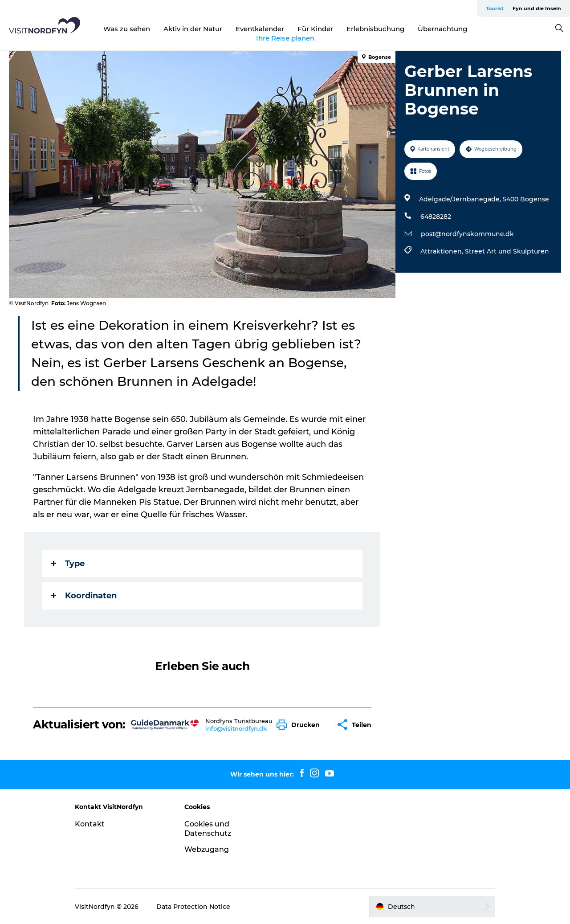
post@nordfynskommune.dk (467, 234)
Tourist (495, 8)
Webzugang (207, 849)
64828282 (436, 217)
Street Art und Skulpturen (507, 251)
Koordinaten (84, 596)
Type (68, 564)
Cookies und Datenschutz (208, 829)
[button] (300, 725)
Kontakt (90, 824)
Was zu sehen (127, 29)
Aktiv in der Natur (193, 29)
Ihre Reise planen (285, 38)
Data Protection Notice (193, 907)
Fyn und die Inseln (537, 8)
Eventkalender (260, 29)
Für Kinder (315, 29)
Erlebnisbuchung (375, 29)
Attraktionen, (443, 251)
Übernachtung (442, 29)
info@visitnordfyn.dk (236, 728)
